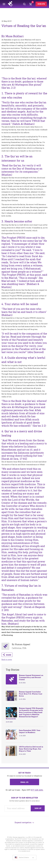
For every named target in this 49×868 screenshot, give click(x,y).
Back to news (7, 660)
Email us (24, 782)
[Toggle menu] (4, 4)
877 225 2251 (37, 790)
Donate (41, 4)
